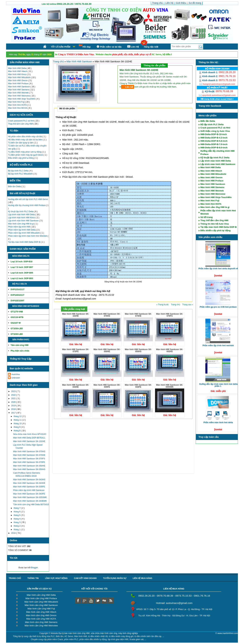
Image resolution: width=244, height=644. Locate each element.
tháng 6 (17, 512)
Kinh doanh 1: (209, 72)
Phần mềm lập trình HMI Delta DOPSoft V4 (218, 269)
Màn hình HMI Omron (18, 81)
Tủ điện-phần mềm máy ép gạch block (26, 155)
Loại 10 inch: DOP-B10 (21, 262)
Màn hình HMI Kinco (17, 74)
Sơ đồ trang (206, 217)
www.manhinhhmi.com (228, 633)
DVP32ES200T (17, 301)
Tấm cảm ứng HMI (19, 345)
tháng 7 (17, 508)
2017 (14, 413)
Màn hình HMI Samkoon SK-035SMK (30, 497)
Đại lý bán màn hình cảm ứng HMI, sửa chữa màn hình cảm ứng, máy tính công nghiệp (98, 633)
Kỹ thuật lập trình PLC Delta (21, 211)
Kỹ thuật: (209, 91)
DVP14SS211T (17, 295)
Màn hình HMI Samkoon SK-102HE (29, 441)
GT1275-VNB (17, 312)
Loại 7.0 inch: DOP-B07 (22, 267)
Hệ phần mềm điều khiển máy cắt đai (25, 137)
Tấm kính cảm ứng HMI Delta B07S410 (31, 505)
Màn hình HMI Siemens (19, 90)
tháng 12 (18, 416)
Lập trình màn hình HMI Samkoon (24, 221)
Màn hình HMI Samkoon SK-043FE (29, 494)
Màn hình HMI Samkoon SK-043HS (29, 480)
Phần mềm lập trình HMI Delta (22, 230)
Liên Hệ (133, 47)
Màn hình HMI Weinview (19, 96)
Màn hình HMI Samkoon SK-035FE (29, 487)
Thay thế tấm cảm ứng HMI (21, 124)
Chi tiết (34, 256)
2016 (14, 533)
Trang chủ (59, 61)
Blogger (34, 568)
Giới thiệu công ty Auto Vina (215, 131)
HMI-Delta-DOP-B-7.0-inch (214, 144)
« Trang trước (163, 305)
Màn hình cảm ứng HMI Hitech (41, 612)
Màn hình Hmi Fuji (17, 102)
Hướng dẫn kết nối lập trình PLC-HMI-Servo (28, 199)
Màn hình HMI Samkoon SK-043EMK (30, 501)
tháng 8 (17, 431)
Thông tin (33, 578)
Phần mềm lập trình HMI (19, 227)
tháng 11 (18, 420)
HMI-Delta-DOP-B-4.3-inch (214, 138)
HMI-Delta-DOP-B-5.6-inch (214, 141)
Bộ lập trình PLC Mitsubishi (21, 174)
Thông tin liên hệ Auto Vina (214, 224)
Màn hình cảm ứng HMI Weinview (41, 626)
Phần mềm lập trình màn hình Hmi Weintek (28, 236)
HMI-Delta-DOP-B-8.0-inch (214, 148)
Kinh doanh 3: (209, 80)
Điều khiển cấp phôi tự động (21, 158)
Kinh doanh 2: (209, 76)
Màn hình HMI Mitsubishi (19, 77)
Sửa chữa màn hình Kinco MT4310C (30, 434)
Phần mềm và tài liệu (109, 47)
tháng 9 (17, 427)
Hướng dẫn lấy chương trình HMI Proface (27, 205)
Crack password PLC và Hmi (21, 121)
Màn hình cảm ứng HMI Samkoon (41, 605)
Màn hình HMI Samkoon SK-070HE (29, 455)
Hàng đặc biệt (151, 47)
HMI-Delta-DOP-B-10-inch (213, 134)
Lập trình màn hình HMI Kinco (22, 218)
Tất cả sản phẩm (61, 47)
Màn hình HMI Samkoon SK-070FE (29, 462)
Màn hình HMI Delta (17, 68)
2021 (14, 399)
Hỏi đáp (85, 46)
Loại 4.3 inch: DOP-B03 (22, 278)
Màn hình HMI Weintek (19, 93)
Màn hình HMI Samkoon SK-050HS (29, 469)
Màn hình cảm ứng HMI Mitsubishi (41, 602)
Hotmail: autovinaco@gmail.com (174, 603)
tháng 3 (17, 522)
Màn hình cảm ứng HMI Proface (41, 598)
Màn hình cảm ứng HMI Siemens (41, 622)
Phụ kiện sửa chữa (20, 351)
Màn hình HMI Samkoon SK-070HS (29, 452)
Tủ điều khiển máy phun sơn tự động (25, 152)
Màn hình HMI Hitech (18, 71)
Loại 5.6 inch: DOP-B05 (22, 273)
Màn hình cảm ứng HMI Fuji (41, 609)
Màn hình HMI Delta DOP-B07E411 (29, 438)
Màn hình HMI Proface (18, 84)
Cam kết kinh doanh (85, 578)
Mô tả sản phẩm (67, 109)
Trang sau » (188, 305)
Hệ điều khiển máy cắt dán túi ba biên (25, 140)
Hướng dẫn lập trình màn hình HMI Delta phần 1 (218, 385)
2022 (14, 395)
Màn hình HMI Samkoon (19, 87)
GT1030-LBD (17, 329)
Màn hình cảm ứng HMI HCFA (41, 619)
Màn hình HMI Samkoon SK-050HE (29, 466)
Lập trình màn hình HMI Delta (22, 215)
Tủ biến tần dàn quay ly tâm (21, 143)
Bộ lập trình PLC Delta (18, 171)
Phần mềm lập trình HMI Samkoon (29, 490)
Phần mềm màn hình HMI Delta (218, 422)
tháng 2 (17, 526)
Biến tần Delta (15, 187)
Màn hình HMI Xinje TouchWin (22, 99)
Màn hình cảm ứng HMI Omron (41, 615)
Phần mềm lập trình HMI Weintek (218, 346)
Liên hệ (129, 87)
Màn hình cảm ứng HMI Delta (41, 595)
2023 (14, 391)
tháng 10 (18, 424)
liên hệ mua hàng (142, 578)
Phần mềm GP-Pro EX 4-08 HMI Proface (218, 307)
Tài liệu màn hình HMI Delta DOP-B (24, 242)
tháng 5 (17, 515)
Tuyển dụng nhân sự (115, 578)
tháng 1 (17, 530)
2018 (14, 409)
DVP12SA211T (17, 289)
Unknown (16, 378)
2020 (14, 402)
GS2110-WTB (17, 317)
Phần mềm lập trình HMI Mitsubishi (24, 233)
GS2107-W (16, 323)
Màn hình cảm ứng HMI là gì (21, 224)
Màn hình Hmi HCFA (18, 105)
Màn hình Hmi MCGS (18, 108)
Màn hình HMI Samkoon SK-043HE (29, 483)
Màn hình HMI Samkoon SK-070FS (29, 459)
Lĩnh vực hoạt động (56, 578)
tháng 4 (17, 519)
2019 (14, 406)
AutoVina (16, 374)
